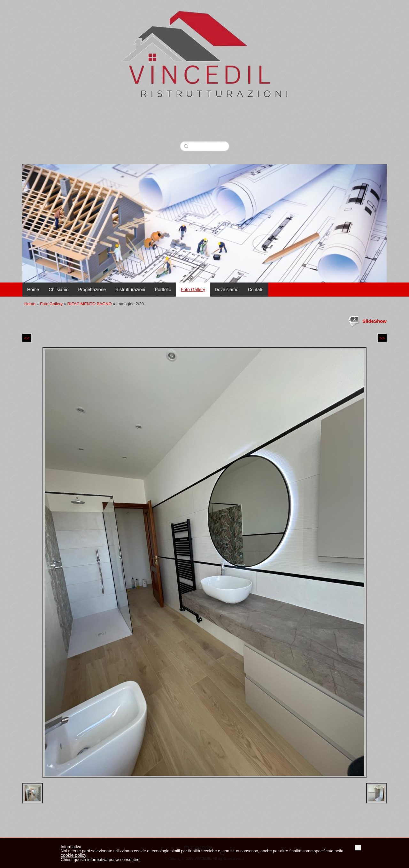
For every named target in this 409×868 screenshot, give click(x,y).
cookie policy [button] (73, 855)
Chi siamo (58, 290)
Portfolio (163, 290)
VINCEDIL (205, 121)
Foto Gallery (193, 290)
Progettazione (92, 290)
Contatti (256, 290)
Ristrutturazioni (130, 290)
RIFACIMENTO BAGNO (89, 304)
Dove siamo (227, 290)
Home (33, 290)
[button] (358, 848)
